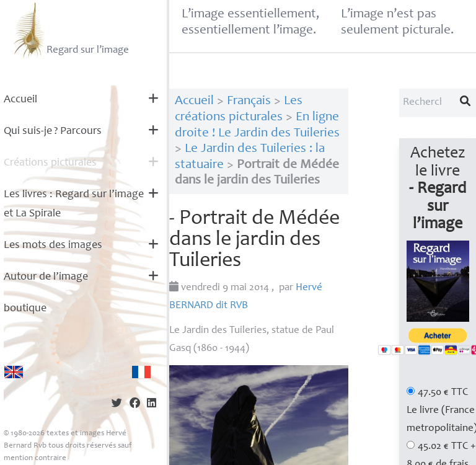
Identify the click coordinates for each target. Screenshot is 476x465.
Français (249, 101)
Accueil (20, 100)
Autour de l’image (46, 277)
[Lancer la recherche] (465, 103)
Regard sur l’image (70, 30)
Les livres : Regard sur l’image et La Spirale (74, 204)
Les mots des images (53, 246)
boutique (25, 309)
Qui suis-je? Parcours (53, 131)
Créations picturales (50, 163)
